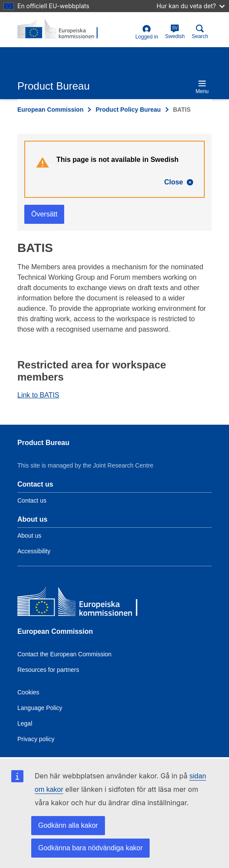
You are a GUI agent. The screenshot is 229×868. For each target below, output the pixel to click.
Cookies (28, 692)
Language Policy (40, 708)
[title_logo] (59, 29)
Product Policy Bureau (128, 110)
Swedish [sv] (175, 32)
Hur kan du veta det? (191, 6)
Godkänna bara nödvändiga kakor (90, 848)
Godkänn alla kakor (68, 825)
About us (29, 536)
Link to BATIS (38, 395)
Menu (202, 87)
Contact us (32, 500)
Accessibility (34, 551)
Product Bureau (43, 443)
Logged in (147, 32)
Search (200, 32)
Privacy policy (36, 739)
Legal (25, 723)
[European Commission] (80, 604)
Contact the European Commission (64, 654)
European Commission (50, 110)
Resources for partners (48, 670)
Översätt (44, 214)
